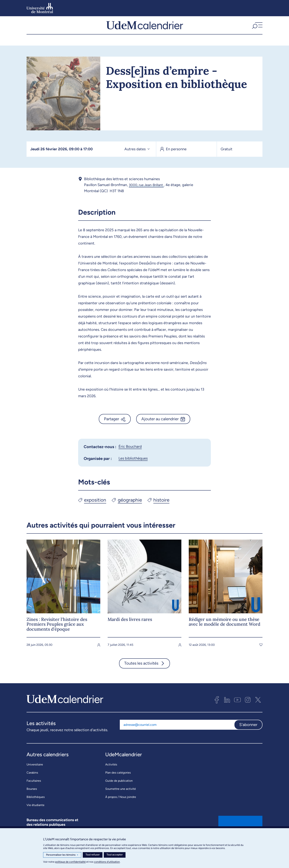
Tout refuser (93, 855)
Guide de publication (119, 789)
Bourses (32, 797)
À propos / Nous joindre (121, 805)
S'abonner (248, 733)
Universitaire (35, 773)
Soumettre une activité (121, 797)
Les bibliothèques (133, 466)
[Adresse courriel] (177, 733)
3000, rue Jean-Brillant (148, 193)
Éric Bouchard (130, 455)
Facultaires (34, 789)
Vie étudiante (35, 813)
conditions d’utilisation (107, 862)
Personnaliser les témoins (62, 855)
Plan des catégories (118, 781)
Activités (111, 773)
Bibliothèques (36, 805)
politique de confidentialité (70, 862)
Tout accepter (115, 855)
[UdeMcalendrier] (145, 29)
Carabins (32, 781)
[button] (257, 29)
